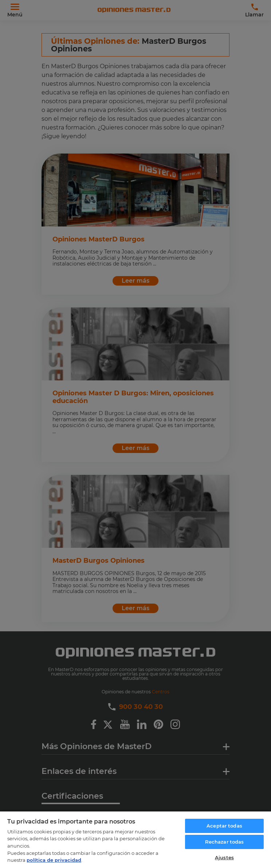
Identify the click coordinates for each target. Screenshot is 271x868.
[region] (135, 839)
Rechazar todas (225, 842)
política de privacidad (54, 860)
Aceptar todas (224, 826)
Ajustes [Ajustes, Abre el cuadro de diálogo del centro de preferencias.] (224, 857)
